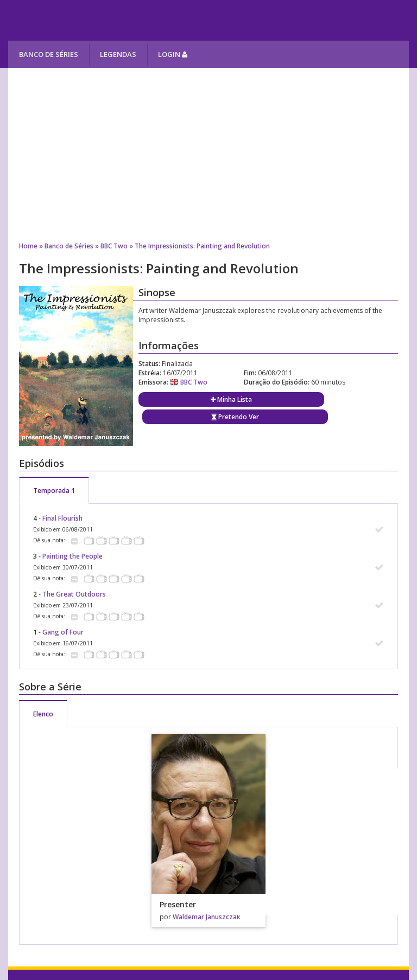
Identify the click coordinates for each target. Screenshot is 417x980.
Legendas (118, 54)
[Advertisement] (208, 155)
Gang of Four (63, 632)
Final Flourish (62, 518)
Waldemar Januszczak (207, 917)
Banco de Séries (49, 54)
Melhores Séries (107, 20)
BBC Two (114, 246)
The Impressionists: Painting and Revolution (202, 246)
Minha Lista (231, 399)
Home (28, 246)
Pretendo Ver (235, 417)
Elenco (43, 714)
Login (173, 54)
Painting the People (72, 556)
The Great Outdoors (74, 594)
